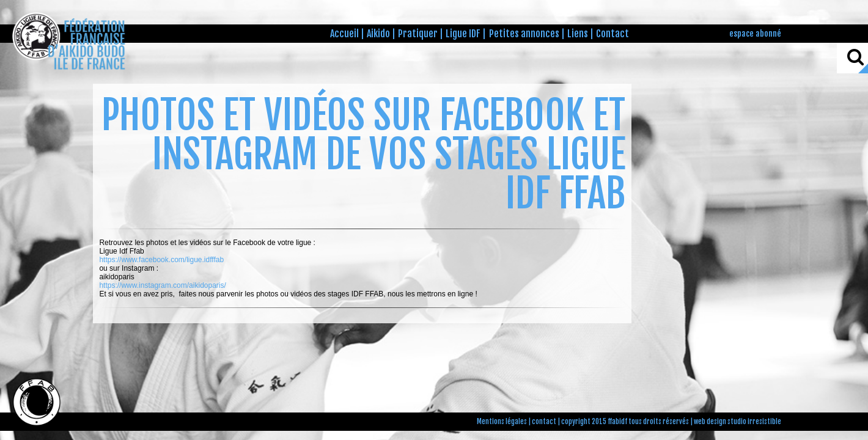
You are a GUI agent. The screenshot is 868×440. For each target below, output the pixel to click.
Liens (578, 34)
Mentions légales (502, 422)
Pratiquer (418, 34)
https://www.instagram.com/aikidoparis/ (162, 285)
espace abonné (755, 33)
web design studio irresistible (737, 422)
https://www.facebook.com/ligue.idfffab (161, 260)
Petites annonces (524, 34)
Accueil (344, 34)
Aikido (378, 34)
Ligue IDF (463, 34)
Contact (612, 34)
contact (544, 422)
